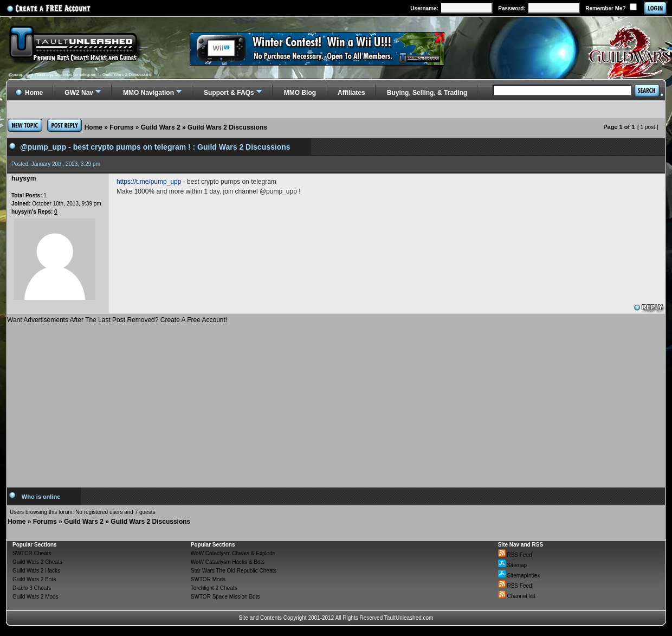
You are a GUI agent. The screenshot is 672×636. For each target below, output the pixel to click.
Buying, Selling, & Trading (427, 93)
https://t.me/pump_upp (149, 182)
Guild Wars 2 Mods (35, 597)
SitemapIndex (519, 576)
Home (93, 127)
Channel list (517, 596)
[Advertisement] (336, 401)
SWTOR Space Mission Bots (225, 597)
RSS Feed (515, 555)
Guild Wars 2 (161, 127)
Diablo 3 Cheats (32, 588)
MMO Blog (300, 93)
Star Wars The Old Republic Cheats (234, 571)
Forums (121, 127)
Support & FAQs (229, 93)
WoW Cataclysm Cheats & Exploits (233, 553)
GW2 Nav (79, 93)
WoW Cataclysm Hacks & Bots (228, 562)
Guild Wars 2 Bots (34, 579)
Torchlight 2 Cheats (214, 588)
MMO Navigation (148, 93)
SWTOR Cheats (32, 553)
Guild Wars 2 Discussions (227, 127)
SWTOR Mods (208, 579)
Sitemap (512, 565)
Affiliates (351, 93)
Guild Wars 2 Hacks (36, 571)
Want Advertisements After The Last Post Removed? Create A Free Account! (117, 320)
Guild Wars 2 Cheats (37, 562)
